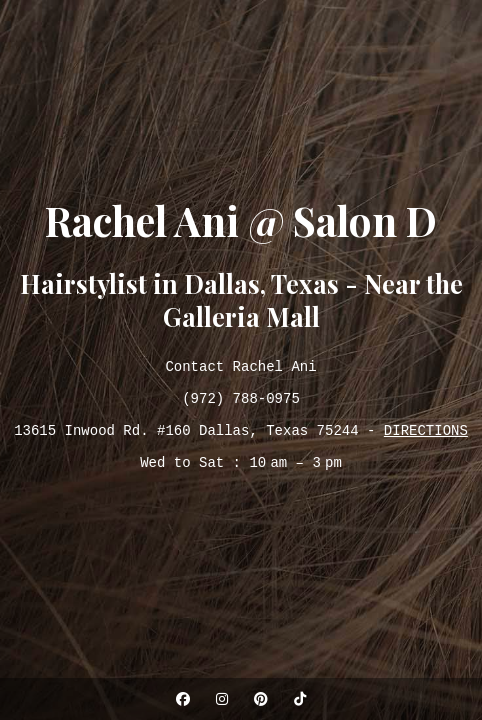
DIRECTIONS (426, 434)
